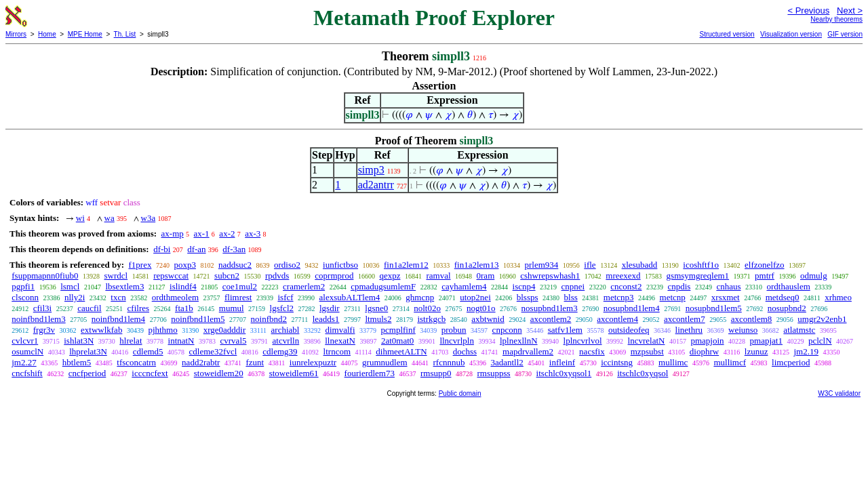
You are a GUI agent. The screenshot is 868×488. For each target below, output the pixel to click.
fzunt (255, 362)
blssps (528, 297)
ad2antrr (376, 185)
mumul (232, 308)
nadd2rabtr (201, 362)
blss (571, 297)
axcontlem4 (617, 319)
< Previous (808, 11)
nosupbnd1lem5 (714, 308)
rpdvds (277, 276)
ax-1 (202, 233)
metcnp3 (619, 297)
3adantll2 (507, 362)
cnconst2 (626, 286)
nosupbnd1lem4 (632, 308)
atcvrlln (286, 341)
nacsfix (592, 351)
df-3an (234, 249)
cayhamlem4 (464, 286)
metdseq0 (783, 297)
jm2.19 (806, 351)
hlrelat (131, 341)
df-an (196, 249)
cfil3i (42, 308)
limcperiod (791, 362)
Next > (850, 11)
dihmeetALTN (401, 351)
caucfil (89, 308)
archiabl (285, 330)
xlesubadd (640, 265)
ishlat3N (79, 341)
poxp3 (185, 265)
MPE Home (85, 34)
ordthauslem (789, 286)
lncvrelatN (647, 341)
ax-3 (253, 233)
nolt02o (427, 308)
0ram (486, 276)
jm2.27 (24, 362)
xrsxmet (726, 297)
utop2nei (475, 297)
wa (110, 218)
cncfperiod (87, 373)
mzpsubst (647, 351)
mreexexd (623, 276)
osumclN (27, 351)
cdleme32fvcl (213, 351)
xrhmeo (838, 297)
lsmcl (70, 286)
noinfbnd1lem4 (118, 319)
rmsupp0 (436, 373)
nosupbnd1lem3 (550, 308)
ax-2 (227, 233)
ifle (590, 265)
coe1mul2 (240, 286)
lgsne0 (376, 308)
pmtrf (765, 276)
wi (80, 218)
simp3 (371, 170)
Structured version (727, 34)
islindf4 (183, 286)
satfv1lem (565, 330)
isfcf (285, 297)
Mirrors (16, 34)
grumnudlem (384, 362)
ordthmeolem (175, 297)
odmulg (814, 276)
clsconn (25, 297)
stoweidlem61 (294, 373)
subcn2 (227, 276)
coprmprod (334, 276)
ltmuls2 (378, 319)
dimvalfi (340, 330)
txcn (118, 297)
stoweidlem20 (219, 373)
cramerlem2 (304, 286)
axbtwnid (488, 319)
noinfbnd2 (269, 319)
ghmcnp (420, 297)
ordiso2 (287, 265)
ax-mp (173, 233)
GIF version (845, 34)
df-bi (162, 249)
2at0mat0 (397, 341)
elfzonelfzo (764, 265)
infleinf (562, 362)
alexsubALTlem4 (350, 297)
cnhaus (728, 286)
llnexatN (340, 341)
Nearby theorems (836, 19)
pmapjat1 (766, 341)
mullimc (673, 362)
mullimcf (730, 362)
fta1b (184, 308)
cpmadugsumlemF (383, 286)
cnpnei (573, 286)
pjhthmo (162, 330)
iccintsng (617, 362)
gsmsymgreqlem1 (698, 276)
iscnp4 (524, 286)
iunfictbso (340, 265)
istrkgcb (431, 319)
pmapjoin (707, 341)
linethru (689, 330)
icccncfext (150, 373)
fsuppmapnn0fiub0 (45, 276)
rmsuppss (493, 373)
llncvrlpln (457, 341)
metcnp (673, 297)
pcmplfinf (398, 330)
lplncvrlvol (583, 341)
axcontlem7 (685, 319)
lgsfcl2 (282, 308)
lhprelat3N (88, 351)
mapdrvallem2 (528, 351)
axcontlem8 (752, 319)
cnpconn (507, 330)
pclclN (820, 341)
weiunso (743, 330)
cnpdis (679, 286)
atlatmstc (799, 330)
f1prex (140, 265)
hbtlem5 (77, 362)
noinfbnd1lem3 (38, 319)
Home (47, 34)
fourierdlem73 (370, 373)
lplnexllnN (519, 341)
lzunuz (756, 351)
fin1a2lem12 (406, 265)
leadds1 (326, 319)
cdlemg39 (280, 351)
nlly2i (75, 297)
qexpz (390, 276)
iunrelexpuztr (313, 362)
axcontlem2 (551, 319)
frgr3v (44, 330)
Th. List (125, 34)
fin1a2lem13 (477, 265)
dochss (465, 351)
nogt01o (481, 308)
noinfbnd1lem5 (198, 319)
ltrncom (337, 351)
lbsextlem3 (124, 286)
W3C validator (839, 393)
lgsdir (330, 308)
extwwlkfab (101, 330)
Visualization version (791, 34)
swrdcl (116, 276)
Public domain (460, 393)
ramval (438, 276)
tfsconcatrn (136, 362)
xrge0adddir (225, 330)
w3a (149, 218)
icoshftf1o (701, 265)
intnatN (181, 341)
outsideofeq (629, 330)
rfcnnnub (449, 362)
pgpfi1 (23, 286)
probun (454, 330)
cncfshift (27, 373)
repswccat (171, 276)
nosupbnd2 (787, 308)
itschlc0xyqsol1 (564, 373)
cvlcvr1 (25, 341)
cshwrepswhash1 (550, 276)
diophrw (704, 351)
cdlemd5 (148, 351)
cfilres (138, 308)
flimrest (238, 297)
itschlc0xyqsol (643, 373)
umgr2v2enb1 (822, 319)
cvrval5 (234, 341)
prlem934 (541, 265)
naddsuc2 (235, 265)
